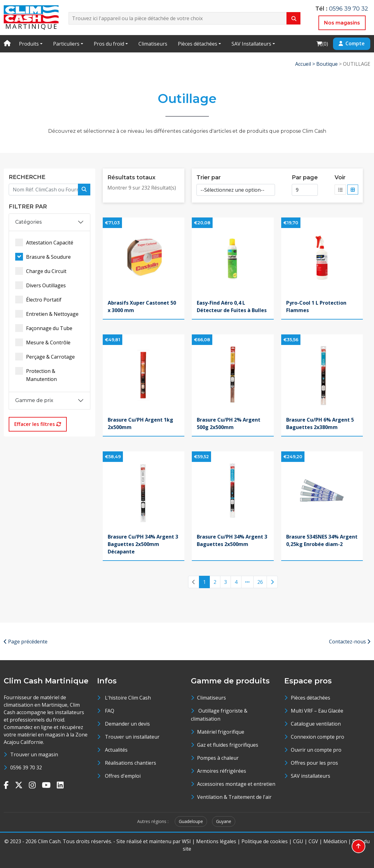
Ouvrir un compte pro (316, 750)
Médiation (335, 841)
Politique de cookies (265, 841)
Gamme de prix (34, 400)
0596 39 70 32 (349, 9)
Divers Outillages (41, 285)
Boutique (327, 64)
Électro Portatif (38, 300)
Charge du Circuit (41, 271)
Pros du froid (109, 44)
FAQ (110, 711)
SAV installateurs (311, 776)
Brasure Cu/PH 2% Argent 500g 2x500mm (229, 423)
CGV (313, 841)
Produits (29, 44)
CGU (298, 841)
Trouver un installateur (132, 737)
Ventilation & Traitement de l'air (234, 797)
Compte (352, 43)
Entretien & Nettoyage (47, 314)
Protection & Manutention (36, 375)
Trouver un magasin (34, 754)
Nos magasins (342, 23)
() (322, 44)
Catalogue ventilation (316, 724)
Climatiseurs (153, 44)
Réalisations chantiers (131, 763)
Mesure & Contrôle (43, 342)
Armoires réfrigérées (222, 771)
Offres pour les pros (314, 763)
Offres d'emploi (123, 776)
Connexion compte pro (318, 737)
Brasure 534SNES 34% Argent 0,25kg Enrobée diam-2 (322, 540)
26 (260, 582)
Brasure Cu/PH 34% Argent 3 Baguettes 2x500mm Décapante (143, 544)
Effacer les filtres (38, 424)
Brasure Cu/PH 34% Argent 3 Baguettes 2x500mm (232, 540)
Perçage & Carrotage (45, 357)
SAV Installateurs (251, 44)
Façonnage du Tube (44, 328)
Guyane (224, 821)
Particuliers (66, 44)
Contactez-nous (350, 642)
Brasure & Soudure (43, 257)
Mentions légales (216, 841)
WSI (186, 841)
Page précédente (26, 642)
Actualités (116, 750)
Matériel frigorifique (221, 732)
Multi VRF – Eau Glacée (317, 711)
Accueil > (306, 64)
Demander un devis (127, 724)
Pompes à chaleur (218, 758)
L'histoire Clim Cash (128, 698)
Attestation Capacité (44, 242)
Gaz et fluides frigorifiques (228, 745)
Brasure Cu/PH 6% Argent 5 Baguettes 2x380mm (320, 423)
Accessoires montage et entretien (236, 784)
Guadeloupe (191, 821)
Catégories (28, 222)
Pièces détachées (198, 44)
